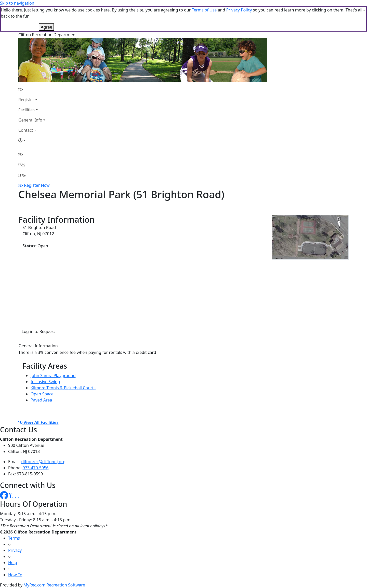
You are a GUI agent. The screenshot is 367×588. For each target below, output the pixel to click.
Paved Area (41, 400)
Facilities (27, 110)
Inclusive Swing (45, 382)
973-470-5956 (36, 468)
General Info (30, 120)
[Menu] (22, 175)
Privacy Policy (239, 10)
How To (15, 575)
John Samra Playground (53, 376)
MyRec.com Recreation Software (54, 585)
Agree (46, 27)
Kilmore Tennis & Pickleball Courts (63, 388)
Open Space (42, 394)
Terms (14, 538)
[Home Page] (32, 89)
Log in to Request (38, 331)
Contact (26, 130)
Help (13, 563)
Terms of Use (204, 10)
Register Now (37, 185)
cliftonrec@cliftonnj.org (43, 462)
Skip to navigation (17, 3)
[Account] (32, 140)
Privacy (15, 550)
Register (26, 100)
